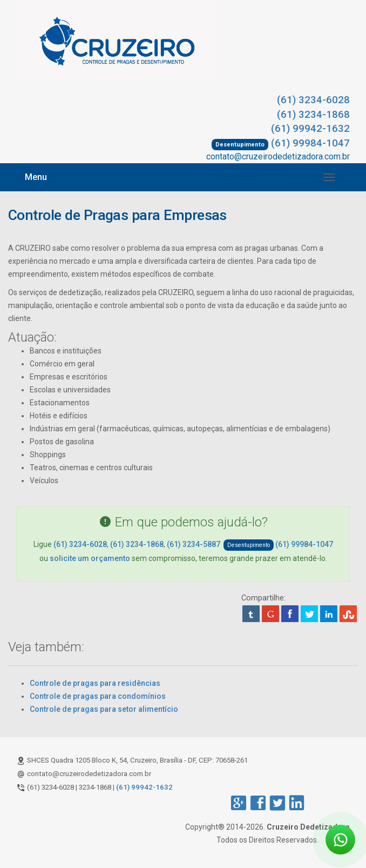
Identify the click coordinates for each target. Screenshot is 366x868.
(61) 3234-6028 (313, 100)
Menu (36, 177)
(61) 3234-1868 (313, 115)
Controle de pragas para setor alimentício (104, 709)
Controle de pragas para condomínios (98, 696)
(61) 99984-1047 (310, 143)
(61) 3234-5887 (194, 544)
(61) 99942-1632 (310, 129)
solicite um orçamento (90, 558)
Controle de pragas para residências (95, 683)
